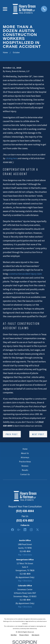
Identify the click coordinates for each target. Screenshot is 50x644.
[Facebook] (12, 530)
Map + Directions (25, 555)
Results (25, 470)
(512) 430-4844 (25, 511)
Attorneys (25, 457)
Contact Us (25, 474)
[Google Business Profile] (19, 530)
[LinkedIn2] (25, 530)
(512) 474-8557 (25, 520)
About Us (25, 453)
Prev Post (12, 434)
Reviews (25, 466)
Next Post (38, 434)
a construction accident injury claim (25, 274)
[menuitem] (14, 635)
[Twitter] (37, 530)
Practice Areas (25, 462)
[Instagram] (31, 530)
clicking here (11, 158)
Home (25, 449)
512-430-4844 (25, 551)
